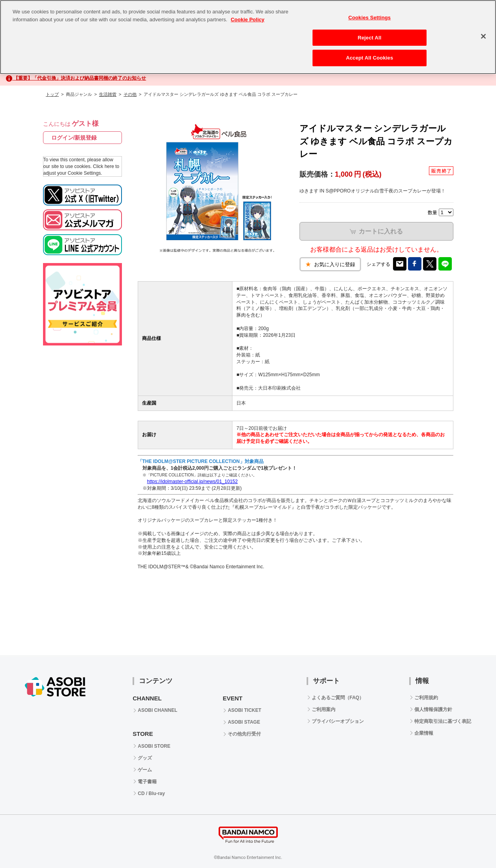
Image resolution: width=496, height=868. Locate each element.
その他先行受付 (244, 734)
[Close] (483, 36)
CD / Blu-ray (151, 793)
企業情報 (424, 733)
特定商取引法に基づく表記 (443, 721)
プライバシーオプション (338, 721)
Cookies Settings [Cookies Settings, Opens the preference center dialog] (370, 18)
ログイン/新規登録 (74, 138)
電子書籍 (147, 782)
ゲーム (145, 770)
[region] (248, 37)
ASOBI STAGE (244, 722)
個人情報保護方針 (433, 709)
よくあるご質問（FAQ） (338, 698)
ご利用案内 (324, 709)
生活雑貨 (108, 94)
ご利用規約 (426, 698)
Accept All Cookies (370, 58)
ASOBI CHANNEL (157, 710)
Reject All (369, 38)
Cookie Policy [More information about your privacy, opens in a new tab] (248, 20)
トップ (52, 94)
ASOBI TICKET (244, 710)
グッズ (145, 758)
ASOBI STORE (154, 746)
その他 (130, 94)
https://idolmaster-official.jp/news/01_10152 (193, 482)
